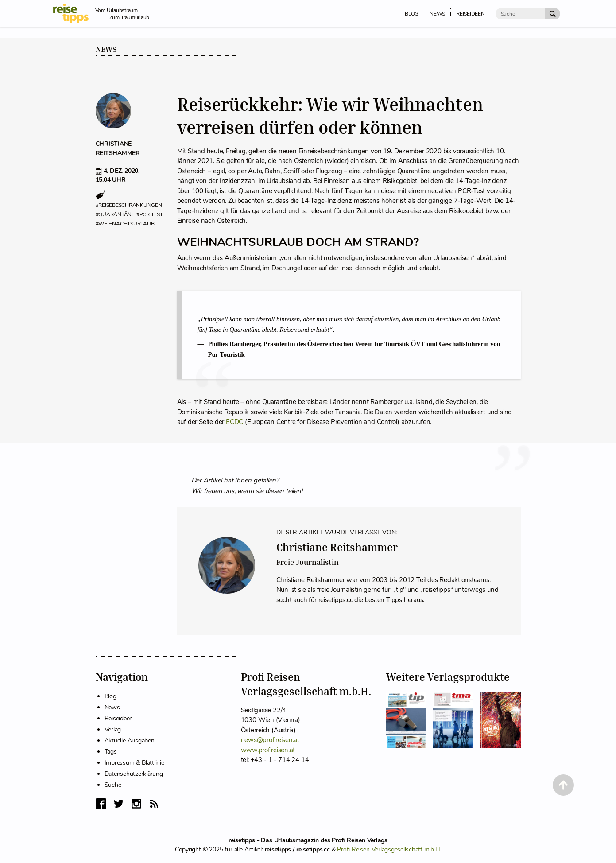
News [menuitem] (437, 14)
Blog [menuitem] (412, 14)
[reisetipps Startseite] (74, 14)
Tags (111, 752)
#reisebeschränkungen (129, 205)
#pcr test (150, 214)
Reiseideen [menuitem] (471, 14)
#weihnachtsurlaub (125, 224)
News (106, 49)
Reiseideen (119, 718)
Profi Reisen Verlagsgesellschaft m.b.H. (389, 849)
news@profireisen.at (270, 740)
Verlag (113, 729)
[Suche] (520, 14)
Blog (110, 696)
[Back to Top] (563, 785)
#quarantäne (115, 214)
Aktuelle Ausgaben (130, 741)
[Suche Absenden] (553, 14)
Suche (113, 785)
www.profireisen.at (268, 750)
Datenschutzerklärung (134, 774)
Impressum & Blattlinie (134, 763)
